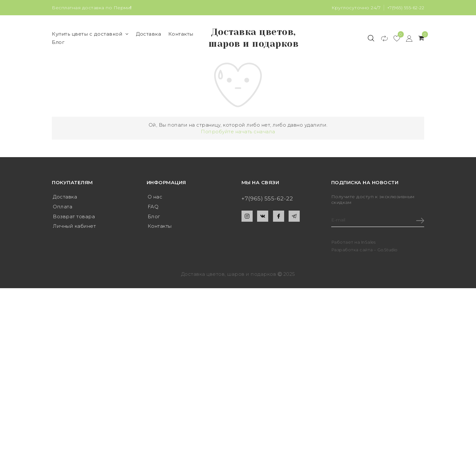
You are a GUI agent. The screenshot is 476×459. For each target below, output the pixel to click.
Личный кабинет (74, 245)
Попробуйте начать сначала (238, 149)
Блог (58, 51)
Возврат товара (74, 235)
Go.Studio (388, 268)
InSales (369, 261)
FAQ (153, 224)
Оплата (63, 224)
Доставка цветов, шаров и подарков (254, 47)
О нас (155, 214)
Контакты (181, 43)
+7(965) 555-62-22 (405, 8)
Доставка (148, 43)
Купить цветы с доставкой (90, 43)
